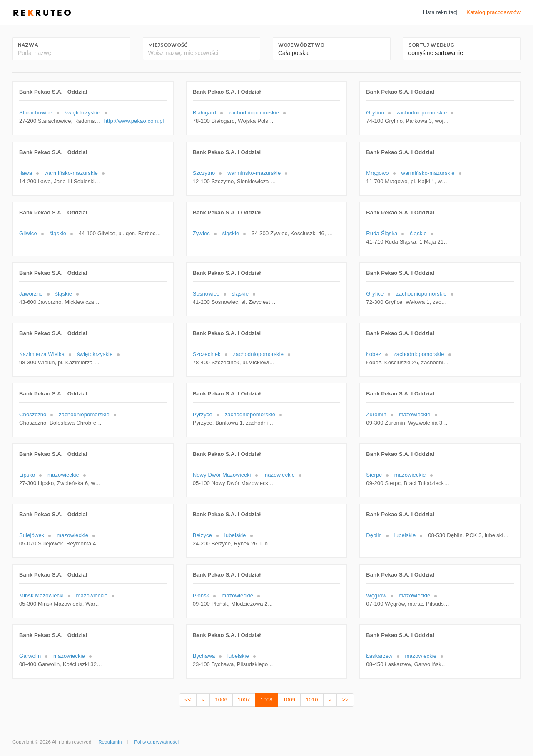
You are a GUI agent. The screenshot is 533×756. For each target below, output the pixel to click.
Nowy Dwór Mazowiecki (222, 475)
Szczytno (204, 173)
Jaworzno (31, 294)
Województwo (301, 45)
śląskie (58, 233)
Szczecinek (207, 354)
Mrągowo (377, 173)
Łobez (374, 354)
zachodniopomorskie (254, 113)
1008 (266, 700)
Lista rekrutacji (441, 12)
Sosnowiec (206, 294)
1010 (312, 700)
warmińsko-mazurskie (71, 173)
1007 (244, 700)
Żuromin (376, 414)
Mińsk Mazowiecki (41, 596)
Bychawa (204, 656)
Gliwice (28, 233)
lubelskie (235, 535)
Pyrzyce (203, 414)
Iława (26, 173)
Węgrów (376, 596)
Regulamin (110, 742)
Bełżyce (202, 535)
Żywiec (201, 233)
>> (345, 700)
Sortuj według (431, 45)
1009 (289, 700)
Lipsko (27, 475)
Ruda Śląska (382, 233)
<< (188, 700)
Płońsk (201, 596)
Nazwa (28, 45)
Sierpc (374, 475)
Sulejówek (32, 535)
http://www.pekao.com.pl (134, 121)
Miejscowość (168, 45)
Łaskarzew (379, 656)
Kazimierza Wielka (42, 354)
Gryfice (375, 294)
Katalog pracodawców (493, 12)
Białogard (204, 113)
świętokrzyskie (82, 113)
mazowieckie (415, 414)
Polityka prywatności (156, 742)
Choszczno (33, 414)
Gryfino (375, 113)
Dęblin (374, 535)
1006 (221, 700)
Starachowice (36, 113)
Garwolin (30, 656)
